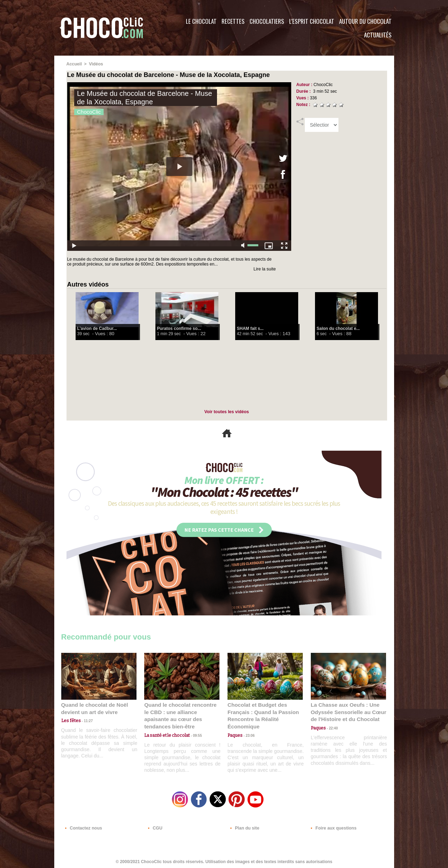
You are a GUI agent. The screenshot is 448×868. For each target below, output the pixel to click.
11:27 (85, 720)
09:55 (193, 727)
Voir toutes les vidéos (227, 411)
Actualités (378, 35)
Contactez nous (82, 826)
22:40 (331, 727)
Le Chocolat (201, 21)
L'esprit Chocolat (312, 21)
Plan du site (244, 826)
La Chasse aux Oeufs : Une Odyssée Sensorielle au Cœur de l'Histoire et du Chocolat (345, 711)
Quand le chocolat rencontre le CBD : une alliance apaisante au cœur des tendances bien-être (181, 711)
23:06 (248, 734)
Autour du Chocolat (365, 21)
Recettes (233, 21)
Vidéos (95, 64)
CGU (154, 826)
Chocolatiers (267, 21)
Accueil (74, 64)
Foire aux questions (332, 826)
